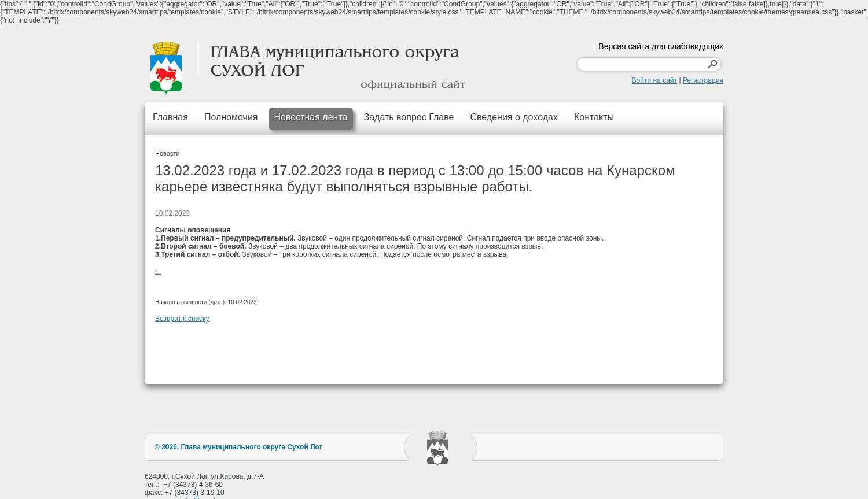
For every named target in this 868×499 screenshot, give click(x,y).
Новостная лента (311, 117)
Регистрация (703, 80)
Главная (170, 117)
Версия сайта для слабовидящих (661, 46)
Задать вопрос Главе (409, 117)
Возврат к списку (182, 319)
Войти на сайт (654, 80)
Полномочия (231, 117)
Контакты (594, 117)
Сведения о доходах (514, 117)
